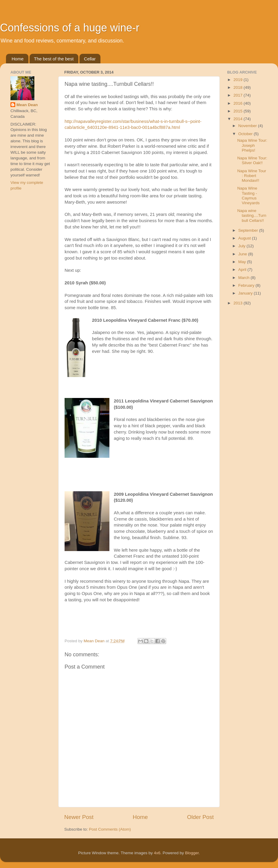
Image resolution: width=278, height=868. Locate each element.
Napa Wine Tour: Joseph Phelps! (252, 145)
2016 (239, 103)
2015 (239, 111)
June (243, 254)
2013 (239, 303)
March (244, 278)
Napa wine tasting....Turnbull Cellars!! (252, 215)
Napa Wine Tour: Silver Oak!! (252, 160)
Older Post (200, 817)
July (242, 246)
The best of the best (54, 59)
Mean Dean (27, 105)
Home (18, 59)
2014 (239, 119)
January (246, 293)
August (245, 238)
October (246, 134)
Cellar (90, 59)
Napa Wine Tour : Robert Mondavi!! (252, 176)
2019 (239, 80)
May (243, 262)
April (243, 270)
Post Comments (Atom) (110, 829)
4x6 (157, 853)
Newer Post (79, 817)
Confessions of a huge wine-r (70, 28)
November (248, 126)
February (247, 285)
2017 (239, 95)
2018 (239, 87)
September (249, 230)
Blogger (192, 853)
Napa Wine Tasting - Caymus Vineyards (249, 196)
